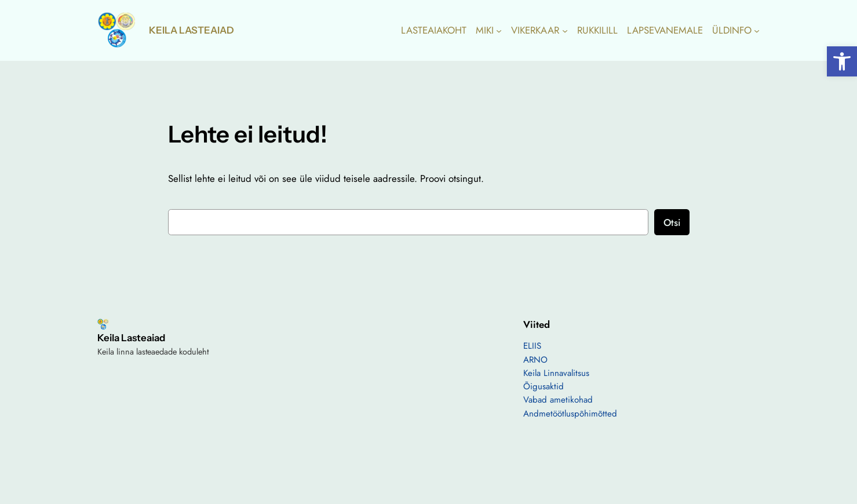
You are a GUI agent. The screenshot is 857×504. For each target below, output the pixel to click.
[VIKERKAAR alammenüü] (565, 30)
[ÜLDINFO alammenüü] (757, 30)
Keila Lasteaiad (192, 30)
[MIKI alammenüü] (499, 30)
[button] (842, 61)
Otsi (672, 222)
